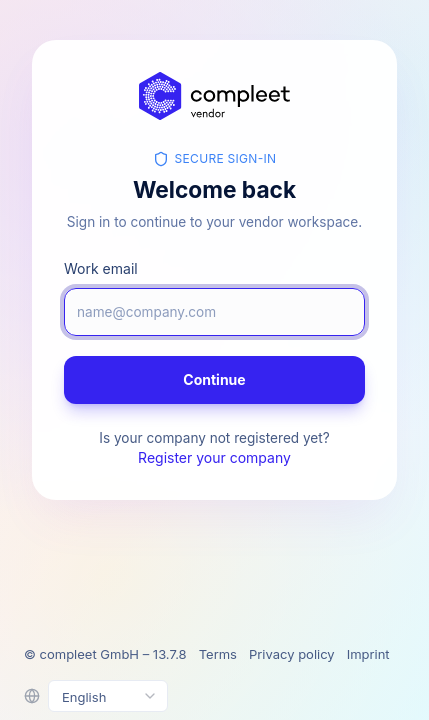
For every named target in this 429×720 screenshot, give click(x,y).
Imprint (368, 654)
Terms (218, 654)
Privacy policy (292, 654)
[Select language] (108, 696)
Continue (214, 379)
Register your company (214, 457)
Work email (101, 268)
